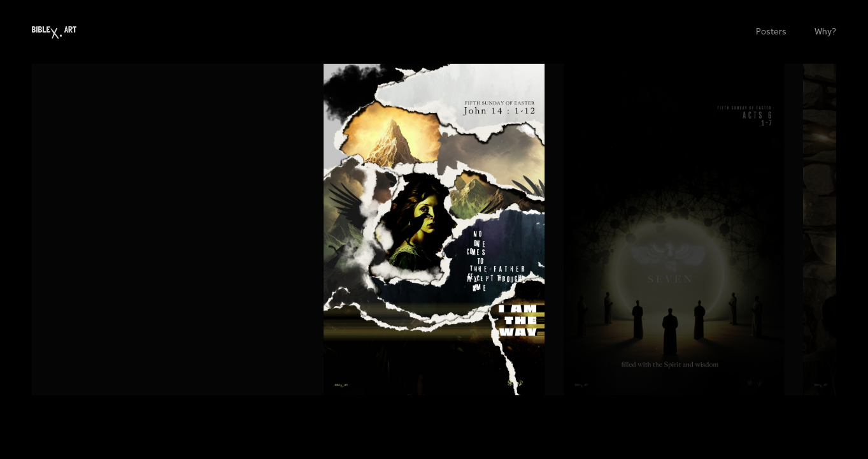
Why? (825, 32)
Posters (771, 32)
